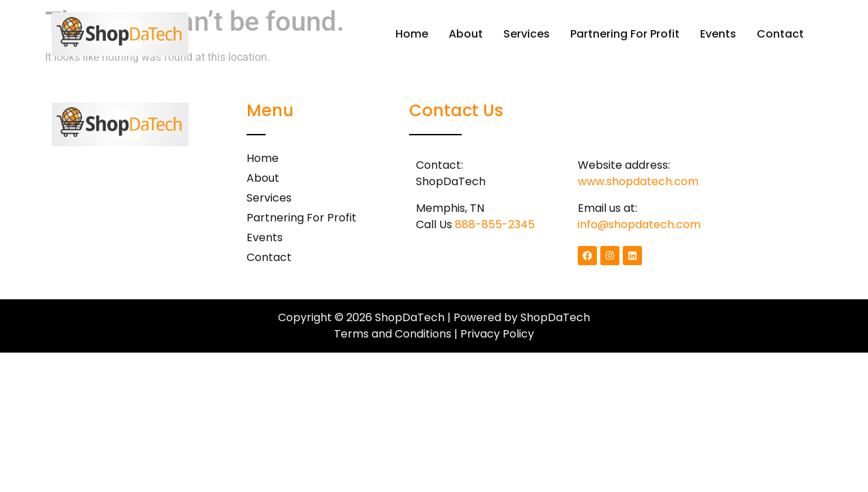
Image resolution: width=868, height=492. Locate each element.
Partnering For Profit (625, 34)
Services (527, 34)
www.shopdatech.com (638, 181)
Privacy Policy (497, 334)
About (466, 34)
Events (718, 34)
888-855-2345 (495, 224)
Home (412, 34)
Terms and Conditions (393, 334)
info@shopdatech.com (639, 224)
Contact (780, 34)
